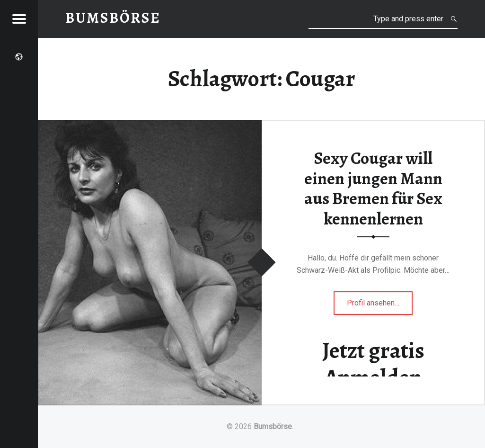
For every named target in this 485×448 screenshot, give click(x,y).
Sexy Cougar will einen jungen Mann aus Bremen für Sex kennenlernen (373, 188)
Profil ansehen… (380, 306)
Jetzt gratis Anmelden (373, 364)
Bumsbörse (273, 426)
